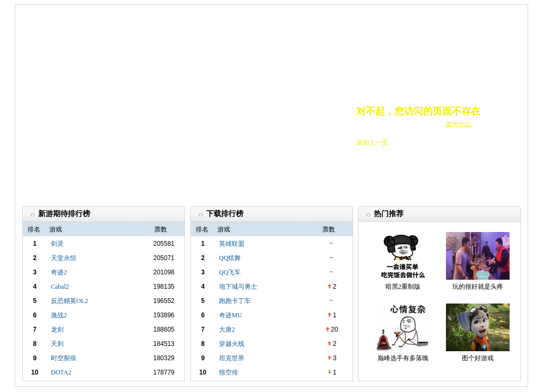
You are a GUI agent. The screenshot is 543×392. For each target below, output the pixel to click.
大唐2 (227, 329)
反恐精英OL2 (69, 301)
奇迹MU (230, 315)
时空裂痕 (64, 358)
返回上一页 (372, 142)
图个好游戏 (478, 358)
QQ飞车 (230, 272)
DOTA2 (61, 372)
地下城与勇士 (238, 287)
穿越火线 (232, 344)
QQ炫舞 (230, 258)
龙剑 (57, 329)
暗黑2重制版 (403, 287)
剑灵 (57, 244)
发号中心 (459, 124)
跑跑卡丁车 (235, 301)
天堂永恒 (64, 258)
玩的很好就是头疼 (478, 287)
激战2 (59, 315)
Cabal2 (60, 287)
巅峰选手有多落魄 (403, 358)
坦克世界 (232, 358)
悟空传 (229, 372)
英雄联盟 (232, 244)
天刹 (57, 344)
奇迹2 (59, 272)
